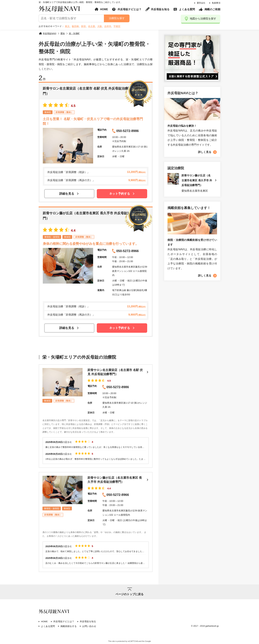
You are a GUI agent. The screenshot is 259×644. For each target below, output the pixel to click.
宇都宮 (117, 26)
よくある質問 (187, 9)
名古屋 (92, 26)
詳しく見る (205, 152)
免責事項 (216, 3)
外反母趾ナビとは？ (129, 9)
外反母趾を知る (160, 9)
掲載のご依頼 (212, 9)
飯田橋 (75, 26)
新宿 (83, 26)
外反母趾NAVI (59, 9)
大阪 (100, 26)
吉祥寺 (108, 26)
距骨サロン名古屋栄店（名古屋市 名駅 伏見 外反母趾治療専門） (115, 372)
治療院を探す (117, 18)
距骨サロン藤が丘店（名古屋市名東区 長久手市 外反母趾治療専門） (114, 481)
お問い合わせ (89, 627)
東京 (67, 26)
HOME (104, 9)
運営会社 (201, 3)
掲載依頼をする (69, 627)
